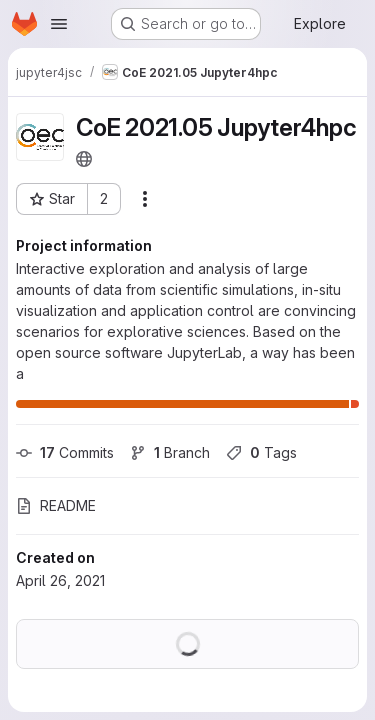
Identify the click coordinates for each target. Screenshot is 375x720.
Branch (170, 452)
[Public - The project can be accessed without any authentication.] (84, 159)
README (56, 505)
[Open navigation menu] (59, 24)
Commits (65, 452)
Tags (261, 452)
